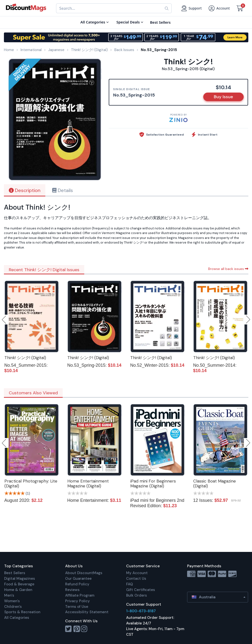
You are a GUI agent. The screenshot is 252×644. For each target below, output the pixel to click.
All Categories (17, 618)
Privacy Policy (78, 601)
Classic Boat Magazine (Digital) (215, 483)
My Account (137, 573)
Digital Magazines (20, 579)
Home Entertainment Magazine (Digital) (88, 483)
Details (63, 190)
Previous (4, 320)
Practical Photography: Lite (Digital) (31, 483)
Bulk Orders (137, 595)
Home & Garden (18, 590)
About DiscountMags (84, 573)
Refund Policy (77, 584)
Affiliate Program (80, 595)
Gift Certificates (141, 590)
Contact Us (136, 579)
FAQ (130, 584)
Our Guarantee (78, 579)
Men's (9, 595)
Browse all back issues (228, 269)
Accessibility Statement (87, 612)
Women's (12, 601)
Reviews (72, 590)
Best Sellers (15, 573)
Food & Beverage (19, 584)
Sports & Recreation (22, 612)
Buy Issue (223, 97)
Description (25, 190)
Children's (13, 607)
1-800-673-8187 (141, 611)
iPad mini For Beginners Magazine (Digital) (153, 483)
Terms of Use (77, 607)
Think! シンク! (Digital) (25, 358)
